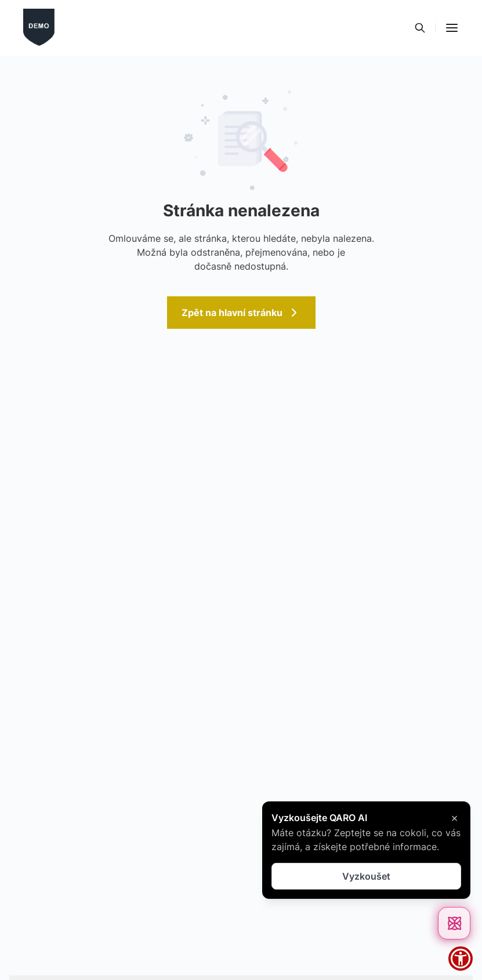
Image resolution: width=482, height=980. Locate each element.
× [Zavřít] (454, 818)
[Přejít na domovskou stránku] (39, 28)
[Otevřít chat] (454, 923)
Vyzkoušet (366, 876)
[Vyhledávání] (420, 28)
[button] (452, 28)
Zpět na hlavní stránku (241, 313)
